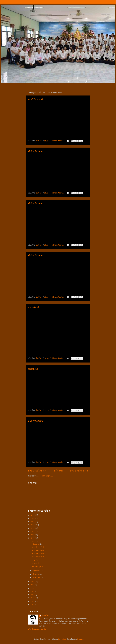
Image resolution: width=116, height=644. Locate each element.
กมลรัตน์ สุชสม (36, 421)
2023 (33, 518)
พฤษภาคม (37, 577)
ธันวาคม (36, 544)
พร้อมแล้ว (33, 369)
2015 (33, 582)
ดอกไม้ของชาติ (36, 99)
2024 (33, 515)
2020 (33, 528)
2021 (33, 525)
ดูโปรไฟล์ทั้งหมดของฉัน (37, 629)
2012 (33, 591)
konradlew (62, 639)
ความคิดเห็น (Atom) (46, 476)
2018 (33, 535)
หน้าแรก (58, 471)
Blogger (80, 639)
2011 (33, 595)
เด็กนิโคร (45, 616)
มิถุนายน (36, 574)
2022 (33, 522)
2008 (33, 604)
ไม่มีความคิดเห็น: (57, 141)
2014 (33, 585)
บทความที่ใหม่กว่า (37, 471)
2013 (33, 588)
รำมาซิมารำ (34, 308)
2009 (33, 601)
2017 (33, 538)
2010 (33, 598)
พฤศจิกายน (37, 571)
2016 (33, 541)
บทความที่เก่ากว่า (79, 471)
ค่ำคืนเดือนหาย (36, 151)
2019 (33, 531)
